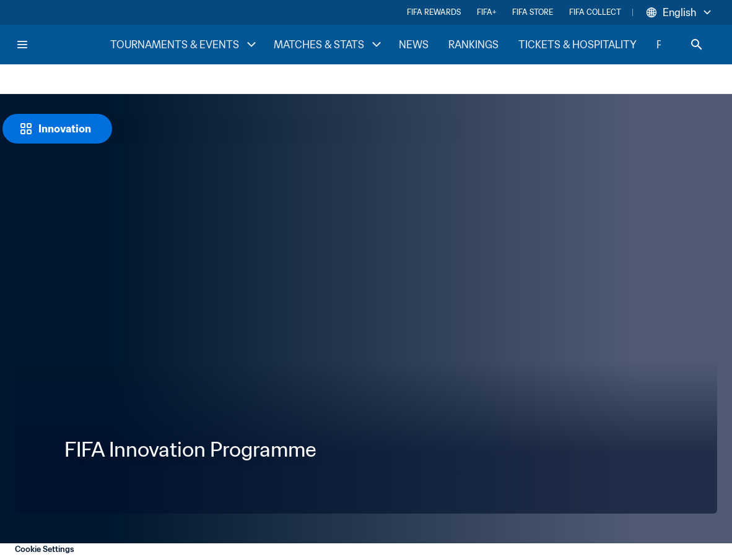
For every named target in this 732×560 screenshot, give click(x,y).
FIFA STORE (533, 12)
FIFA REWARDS (434, 12)
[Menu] (22, 45)
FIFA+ (486, 12)
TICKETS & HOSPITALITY (577, 45)
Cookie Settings (45, 549)
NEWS (414, 45)
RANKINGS (473, 45)
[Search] (697, 45)
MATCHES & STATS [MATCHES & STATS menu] (329, 45)
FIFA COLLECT (595, 12)
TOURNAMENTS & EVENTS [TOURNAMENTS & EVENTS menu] (185, 45)
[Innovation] (57, 129)
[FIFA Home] (63, 45)
